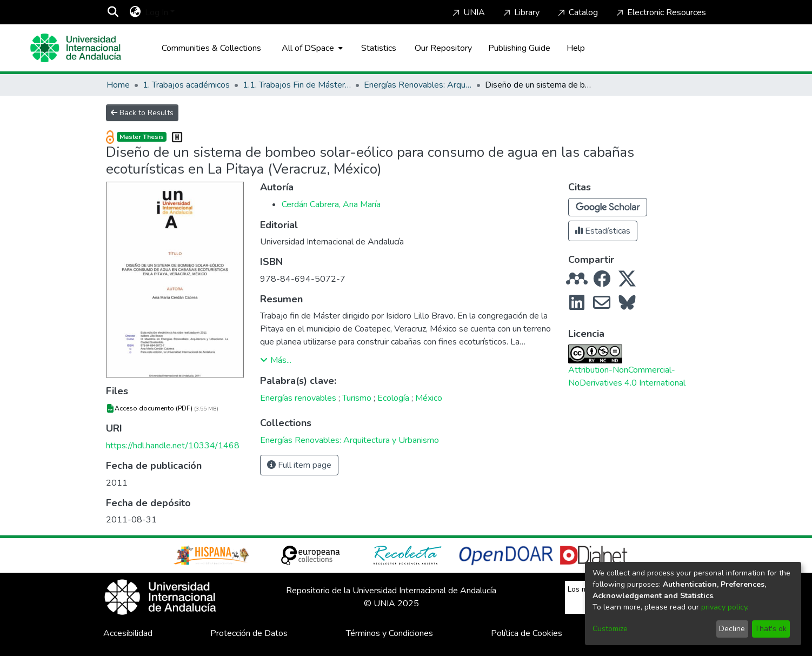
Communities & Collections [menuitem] (211, 48)
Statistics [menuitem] (379, 48)
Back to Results (142, 113)
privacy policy (724, 607)
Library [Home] (520, 12)
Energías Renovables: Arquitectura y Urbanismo (418, 85)
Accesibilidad (128, 633)
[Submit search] (113, 12)
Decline (732, 629)
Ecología (393, 398)
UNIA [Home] (468, 12)
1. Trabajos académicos (186, 85)
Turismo (357, 398)
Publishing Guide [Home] (519, 48)
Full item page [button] (299, 465)
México (429, 398)
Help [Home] (576, 48)
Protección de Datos (249, 633)
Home (118, 85)
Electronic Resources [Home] (660, 12)
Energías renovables (298, 398)
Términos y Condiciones (390, 633)
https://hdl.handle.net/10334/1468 (173, 446)
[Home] (76, 48)
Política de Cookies (527, 633)
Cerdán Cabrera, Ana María (331, 204)
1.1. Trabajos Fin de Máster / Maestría (297, 85)
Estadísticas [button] (603, 231)
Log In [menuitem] (157, 12)
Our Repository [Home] (443, 48)
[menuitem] (135, 12)
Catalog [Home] (577, 12)
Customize (610, 629)
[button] (608, 207)
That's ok (771, 629)
